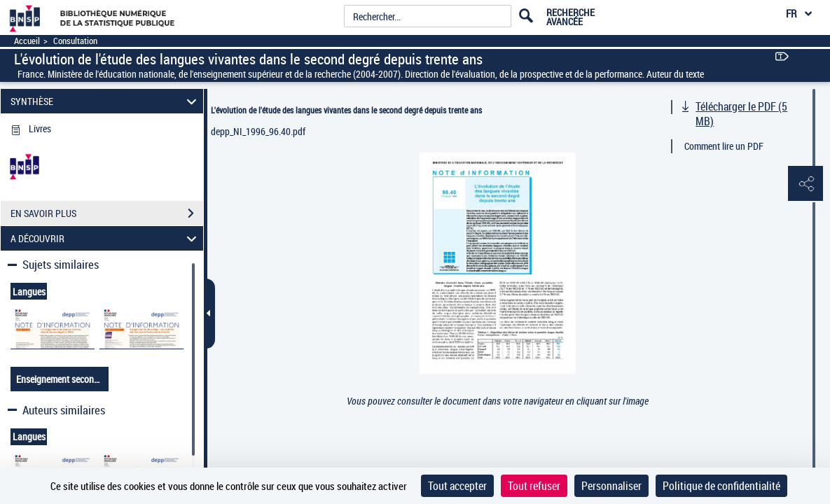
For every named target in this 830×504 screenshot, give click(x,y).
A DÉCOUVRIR (106, 238)
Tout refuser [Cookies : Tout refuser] (534, 486)
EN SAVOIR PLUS (107, 213)
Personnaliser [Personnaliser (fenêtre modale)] (611, 486)
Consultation (75, 41)
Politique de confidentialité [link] (721, 486)
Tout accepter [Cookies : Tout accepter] (457, 486)
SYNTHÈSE (106, 101)
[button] (805, 184)
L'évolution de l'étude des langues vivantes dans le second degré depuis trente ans (346, 110)
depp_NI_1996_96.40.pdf (258, 131)
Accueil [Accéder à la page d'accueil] (27, 41)
